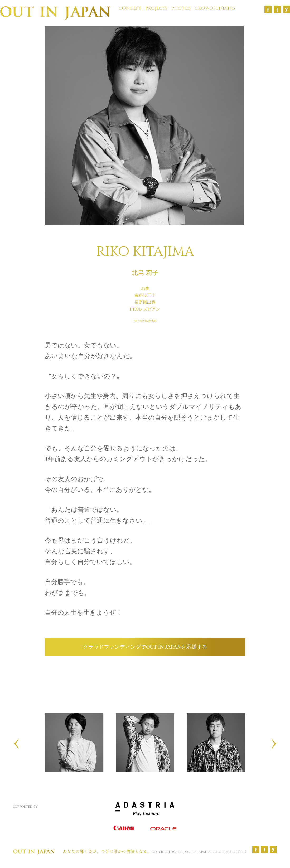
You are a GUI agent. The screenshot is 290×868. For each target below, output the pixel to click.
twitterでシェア (196, 670)
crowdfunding (215, 8)
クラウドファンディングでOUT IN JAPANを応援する (145, 647)
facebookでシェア (93, 670)
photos (181, 8)
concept (130, 8)
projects (156, 8)
